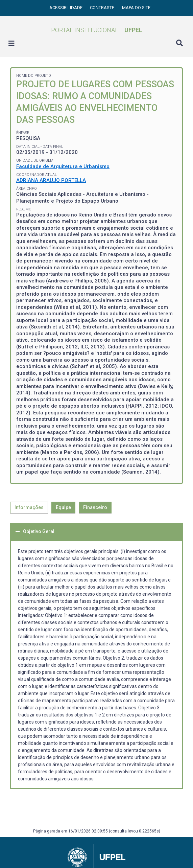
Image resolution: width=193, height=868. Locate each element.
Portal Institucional (97, 30)
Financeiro (95, 507)
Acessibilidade (66, 8)
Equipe (63, 507)
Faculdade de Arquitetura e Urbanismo (63, 166)
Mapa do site (136, 8)
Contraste (103, 8)
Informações (29, 507)
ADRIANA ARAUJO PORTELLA (51, 180)
